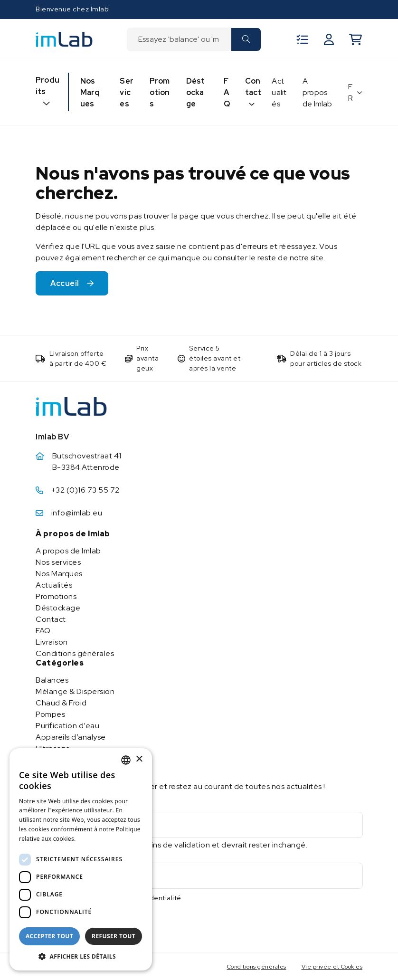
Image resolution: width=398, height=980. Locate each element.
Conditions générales (75, 653)
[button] (81, 956)
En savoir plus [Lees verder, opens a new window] (98, 839)
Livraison (52, 642)
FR (351, 92)
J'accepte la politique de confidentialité (115, 898)
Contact (253, 87)
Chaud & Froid (61, 703)
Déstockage (196, 92)
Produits (47, 86)
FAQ (227, 92)
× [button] (139, 759)
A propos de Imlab (317, 92)
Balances (52, 680)
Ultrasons (53, 748)
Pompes (50, 714)
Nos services (58, 562)
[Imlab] (64, 39)
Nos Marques (90, 92)
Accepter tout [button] (49, 936)
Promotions (160, 92)
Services (127, 92)
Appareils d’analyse (71, 737)
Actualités (279, 92)
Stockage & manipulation (81, 760)
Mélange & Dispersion (75, 691)
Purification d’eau (67, 726)
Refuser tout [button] (114, 936)
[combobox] (179, 39)
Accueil (65, 283)
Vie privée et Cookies (332, 967)
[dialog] (81, 859)
